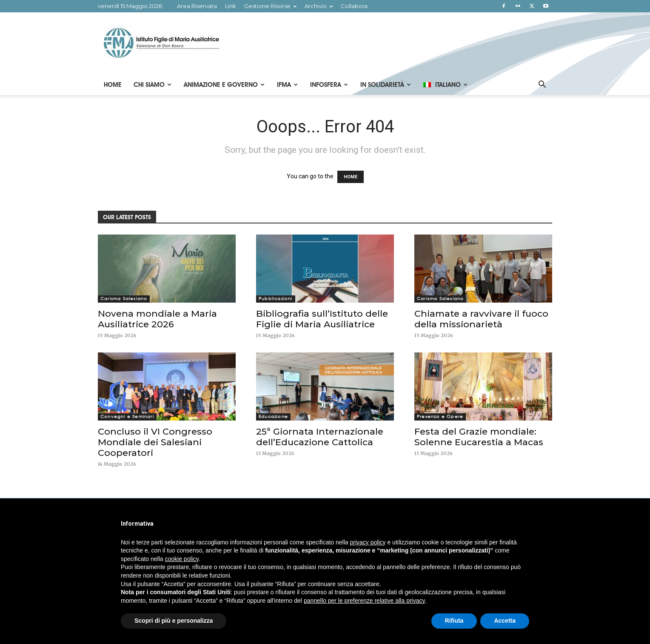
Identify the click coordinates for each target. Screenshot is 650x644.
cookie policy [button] (182, 559)
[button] (542, 85)
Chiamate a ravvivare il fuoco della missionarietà (481, 319)
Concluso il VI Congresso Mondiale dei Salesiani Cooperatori (155, 442)
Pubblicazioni (276, 299)
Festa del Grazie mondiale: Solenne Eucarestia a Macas (479, 437)
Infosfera (329, 85)
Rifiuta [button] (454, 621)
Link (231, 6)
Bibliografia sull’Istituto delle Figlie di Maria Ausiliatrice (322, 319)
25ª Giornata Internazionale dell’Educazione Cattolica (320, 437)
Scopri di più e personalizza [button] (174, 621)
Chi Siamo (153, 85)
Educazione (273, 416)
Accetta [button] (505, 621)
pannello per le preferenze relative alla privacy (365, 601)
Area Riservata (197, 6)
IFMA (287, 85)
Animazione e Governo (224, 85)
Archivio (319, 6)
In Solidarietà (386, 85)
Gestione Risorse (270, 6)
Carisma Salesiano (124, 299)
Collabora (354, 6)
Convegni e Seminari (127, 416)
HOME (351, 177)
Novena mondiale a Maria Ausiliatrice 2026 (157, 319)
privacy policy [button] (368, 542)
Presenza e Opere (440, 416)
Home (113, 85)
